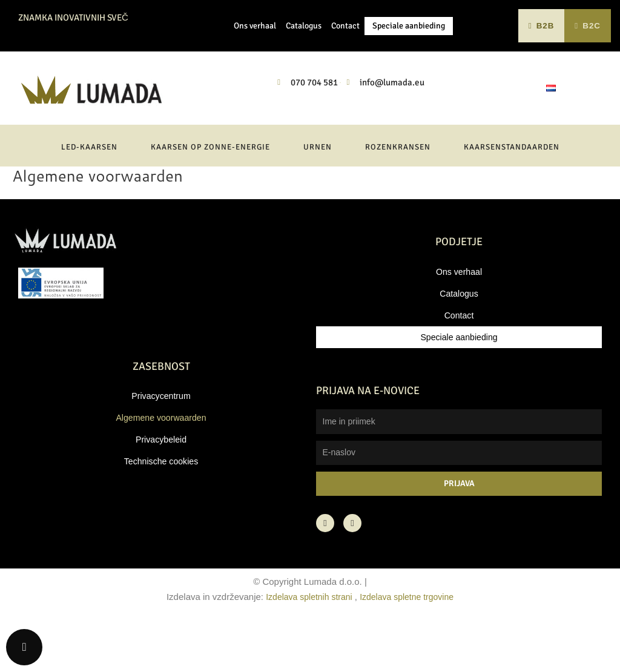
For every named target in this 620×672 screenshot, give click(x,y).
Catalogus (304, 48)
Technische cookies (161, 506)
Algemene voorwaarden (161, 463)
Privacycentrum (161, 441)
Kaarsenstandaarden (512, 193)
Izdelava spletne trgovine (410, 642)
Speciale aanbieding (409, 48)
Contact (345, 48)
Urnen (318, 193)
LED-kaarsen (89, 193)
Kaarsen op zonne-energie (210, 193)
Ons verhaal (255, 48)
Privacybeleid (161, 485)
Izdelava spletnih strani (306, 642)
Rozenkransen (398, 193)
